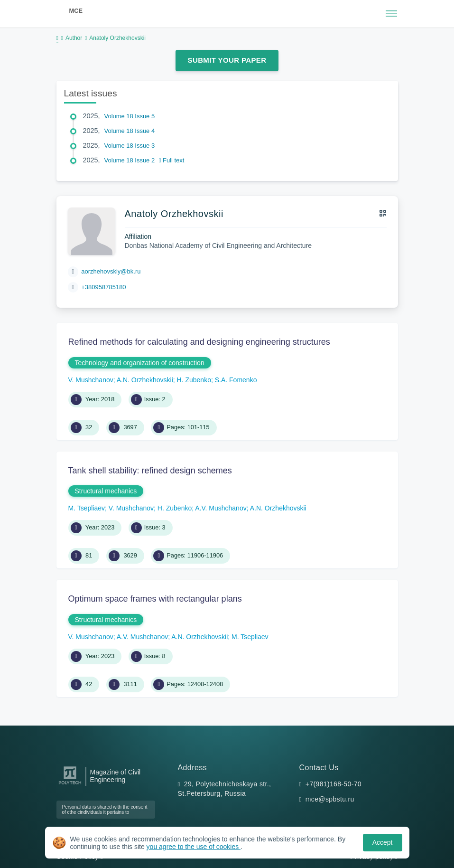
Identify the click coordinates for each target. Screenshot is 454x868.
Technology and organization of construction (140, 363)
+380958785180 (103, 287)
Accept (383, 842)
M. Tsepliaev (87, 508)
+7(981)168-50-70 (334, 784)
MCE (76, 11)
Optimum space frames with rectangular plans (155, 599)
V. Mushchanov (91, 380)
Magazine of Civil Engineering (116, 776)
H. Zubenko (194, 380)
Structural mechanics (106, 491)
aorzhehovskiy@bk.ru (111, 271)
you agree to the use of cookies (194, 847)
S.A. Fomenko (236, 380)
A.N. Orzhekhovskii (145, 380)
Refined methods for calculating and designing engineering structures (199, 342)
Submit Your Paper (227, 60)
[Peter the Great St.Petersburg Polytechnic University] (70, 785)
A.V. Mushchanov (221, 508)
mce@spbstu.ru (330, 799)
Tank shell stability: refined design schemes (150, 471)
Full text (172, 160)
